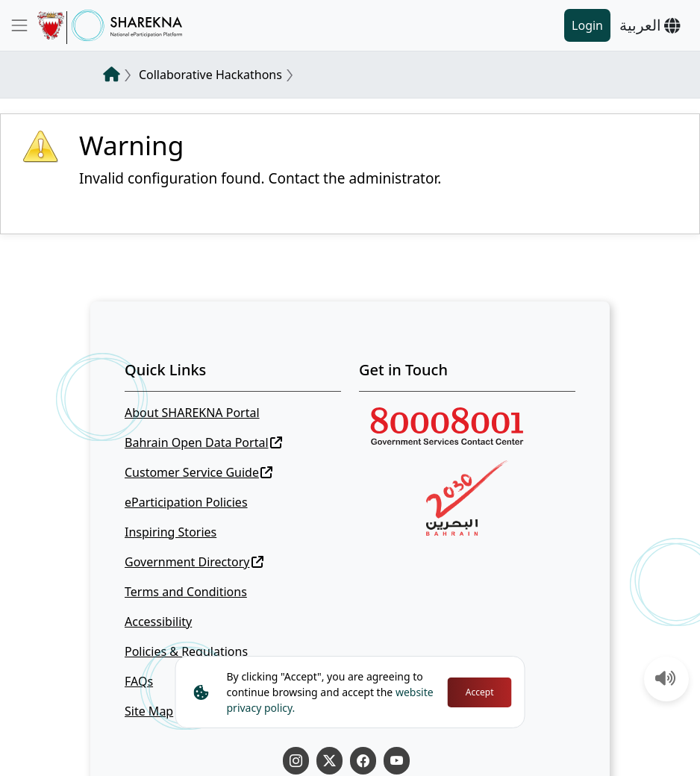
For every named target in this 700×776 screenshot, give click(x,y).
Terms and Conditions (186, 592)
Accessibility (158, 622)
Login (587, 25)
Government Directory (194, 562)
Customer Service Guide (199, 472)
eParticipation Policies (186, 502)
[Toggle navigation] (19, 25)
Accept (480, 692)
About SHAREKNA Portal (192, 413)
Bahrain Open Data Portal (203, 442)
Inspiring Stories (171, 532)
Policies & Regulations (186, 651)
